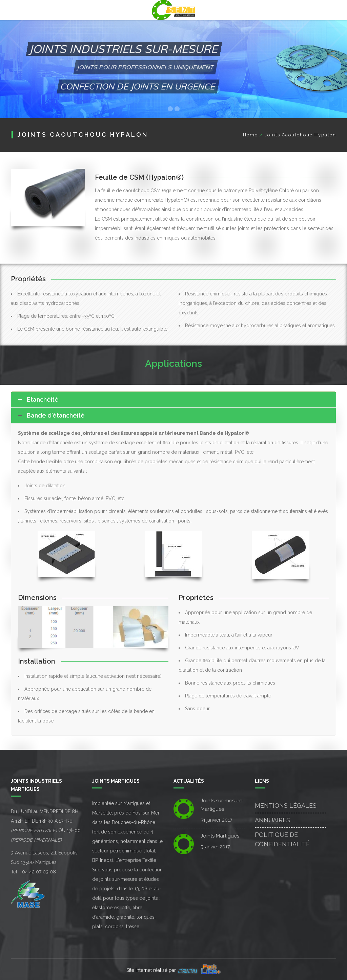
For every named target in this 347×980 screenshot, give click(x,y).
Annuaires (272, 820)
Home (250, 135)
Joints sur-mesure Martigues (221, 805)
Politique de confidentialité (282, 839)
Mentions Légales (286, 806)
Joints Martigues (220, 836)
